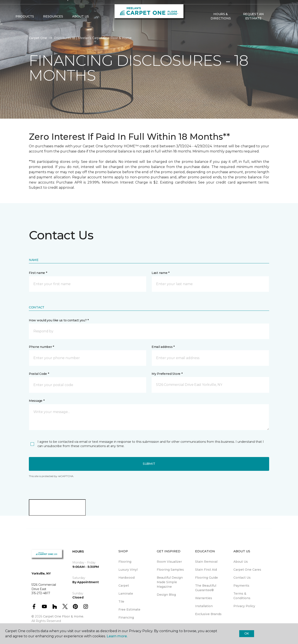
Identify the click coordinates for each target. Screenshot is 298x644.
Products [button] (25, 26)
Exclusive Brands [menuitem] (208, 614)
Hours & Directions (221, 26)
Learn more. (117, 636)
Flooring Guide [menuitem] (206, 578)
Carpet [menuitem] (124, 586)
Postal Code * (39, 374)
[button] (273, 26)
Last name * (161, 273)
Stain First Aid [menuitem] (206, 570)
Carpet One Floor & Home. (64, 616)
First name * (38, 273)
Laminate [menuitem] (126, 594)
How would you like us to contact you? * (59, 320)
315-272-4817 (80, 8)
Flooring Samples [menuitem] (170, 570)
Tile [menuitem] (121, 602)
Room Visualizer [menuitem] (169, 562)
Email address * (163, 347)
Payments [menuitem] (241, 586)
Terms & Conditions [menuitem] (242, 596)
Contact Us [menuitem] (242, 578)
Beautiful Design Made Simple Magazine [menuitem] (170, 582)
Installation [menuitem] (204, 606)
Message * (37, 401)
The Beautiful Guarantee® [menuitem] (206, 588)
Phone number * (41, 347)
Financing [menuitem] (126, 617)
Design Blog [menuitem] (166, 595)
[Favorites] (278, 26)
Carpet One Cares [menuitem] (247, 570)
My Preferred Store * (167, 374)
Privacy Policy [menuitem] (244, 606)
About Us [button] (81, 26)
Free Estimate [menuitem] (129, 609)
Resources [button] (53, 26)
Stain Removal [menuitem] (206, 562)
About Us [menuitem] (241, 562)
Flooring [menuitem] (125, 562)
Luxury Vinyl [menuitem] (128, 570)
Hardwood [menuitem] (126, 578)
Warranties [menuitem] (204, 598)
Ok (247, 633)
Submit (149, 464)
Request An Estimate (253, 26)
